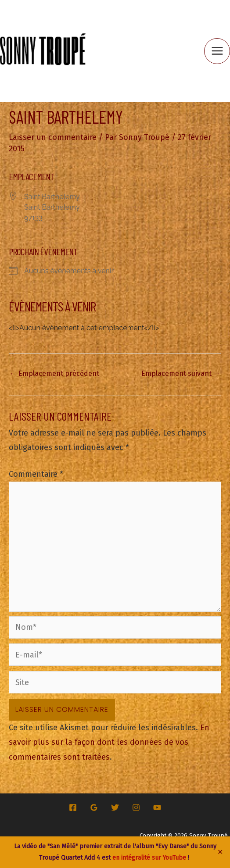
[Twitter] (115, 807)
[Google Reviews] (94, 807)
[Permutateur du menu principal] (217, 51)
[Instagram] (136, 807)
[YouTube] (157, 807)
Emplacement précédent (54, 373)
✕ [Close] (220, 852)
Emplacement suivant (181, 373)
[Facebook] (73, 807)
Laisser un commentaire (53, 137)
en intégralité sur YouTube (149, 858)
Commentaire (36, 474)
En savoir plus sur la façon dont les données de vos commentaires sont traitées (109, 742)
